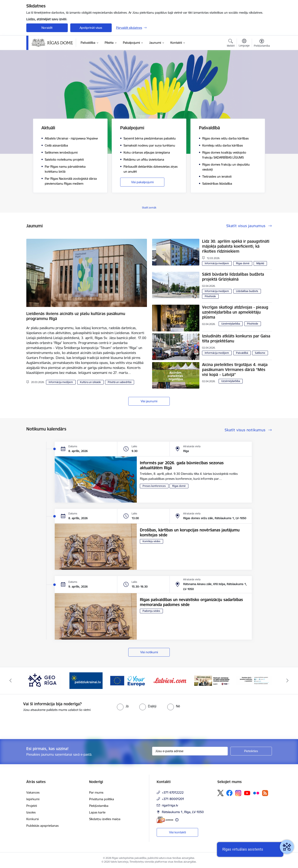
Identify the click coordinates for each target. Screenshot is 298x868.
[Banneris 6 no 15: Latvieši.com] (170, 680)
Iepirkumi (33, 799)
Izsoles (31, 812)
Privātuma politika (102, 799)
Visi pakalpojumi (142, 182)
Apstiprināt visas (91, 28)
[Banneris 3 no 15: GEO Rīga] (44, 680)
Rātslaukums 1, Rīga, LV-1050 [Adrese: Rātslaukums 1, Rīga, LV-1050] (183, 812)
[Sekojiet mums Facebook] (229, 793)
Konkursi (33, 819)
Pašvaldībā (242, 353)
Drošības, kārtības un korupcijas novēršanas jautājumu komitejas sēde (190, 532)
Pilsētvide (210, 296)
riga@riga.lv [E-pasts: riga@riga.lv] (170, 805)
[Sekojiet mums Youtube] (247, 793)
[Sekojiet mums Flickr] (256, 793)
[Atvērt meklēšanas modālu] (231, 44)
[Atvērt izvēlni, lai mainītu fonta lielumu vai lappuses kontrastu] (262, 44)
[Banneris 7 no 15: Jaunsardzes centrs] (212, 680)
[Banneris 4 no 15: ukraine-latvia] (86, 680)
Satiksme (260, 353)
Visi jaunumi (149, 401)
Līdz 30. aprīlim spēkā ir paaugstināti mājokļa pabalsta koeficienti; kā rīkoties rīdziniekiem (236, 246)
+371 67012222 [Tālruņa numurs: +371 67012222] (173, 792)
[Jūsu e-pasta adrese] (190, 751)
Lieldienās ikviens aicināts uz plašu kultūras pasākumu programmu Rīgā (76, 316)
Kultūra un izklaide (90, 382)
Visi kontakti (177, 832)
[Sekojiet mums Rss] (265, 793)
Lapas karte (97, 812)
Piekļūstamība (99, 806)
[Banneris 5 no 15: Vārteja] (128, 680)
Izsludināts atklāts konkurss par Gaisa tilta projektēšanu (236, 338)
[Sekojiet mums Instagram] (238, 793)
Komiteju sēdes (151, 541)
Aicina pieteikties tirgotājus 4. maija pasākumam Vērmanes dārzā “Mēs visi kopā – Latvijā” (235, 370)
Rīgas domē (243, 263)
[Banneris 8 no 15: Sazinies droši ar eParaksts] (254, 680)
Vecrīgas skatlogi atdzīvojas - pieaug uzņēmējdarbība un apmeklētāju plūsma (235, 312)
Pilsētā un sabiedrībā (120, 382)
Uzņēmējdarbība (231, 324)
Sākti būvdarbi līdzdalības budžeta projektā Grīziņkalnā (233, 277)
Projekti (32, 806)
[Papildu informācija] (177, 820)
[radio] (123, 706)
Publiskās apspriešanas (42, 826)
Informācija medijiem (61, 382)
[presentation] (35, 724)
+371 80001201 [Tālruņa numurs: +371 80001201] (173, 799)
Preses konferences (154, 486)
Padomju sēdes (151, 611)
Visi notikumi (149, 652)
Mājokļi (260, 263)
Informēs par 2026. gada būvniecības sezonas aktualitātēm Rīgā (182, 465)
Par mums (96, 792)
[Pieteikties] (251, 751)
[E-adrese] (165, 820)
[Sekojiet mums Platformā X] (220, 793)
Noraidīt (47, 28)
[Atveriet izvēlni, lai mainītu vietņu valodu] (244, 43)
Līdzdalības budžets (247, 291)
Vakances (33, 792)
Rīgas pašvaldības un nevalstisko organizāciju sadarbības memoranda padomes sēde (191, 602)
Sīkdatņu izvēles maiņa (105, 819)
